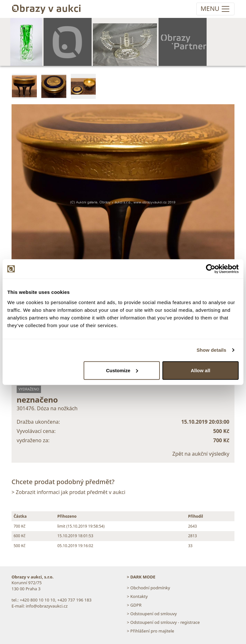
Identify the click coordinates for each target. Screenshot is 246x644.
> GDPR (134, 605)
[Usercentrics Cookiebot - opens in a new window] (211, 269)
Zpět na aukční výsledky (201, 454)
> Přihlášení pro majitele (151, 631)
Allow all (200, 370)
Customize (122, 370)
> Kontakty (137, 596)
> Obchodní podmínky (148, 588)
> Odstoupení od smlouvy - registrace (163, 622)
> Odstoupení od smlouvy (152, 614)
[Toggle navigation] (215, 9)
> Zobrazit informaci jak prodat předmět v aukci (68, 492)
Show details (212, 350)
